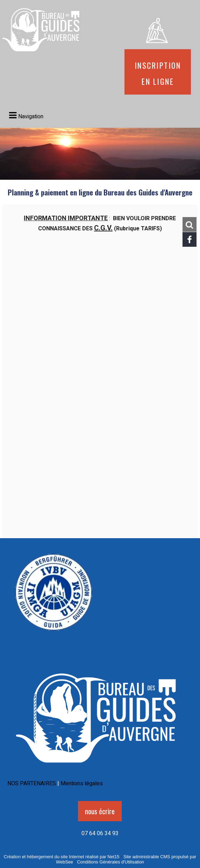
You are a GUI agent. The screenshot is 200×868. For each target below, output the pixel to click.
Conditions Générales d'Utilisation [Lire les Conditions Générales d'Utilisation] (110, 862)
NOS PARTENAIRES (32, 784)
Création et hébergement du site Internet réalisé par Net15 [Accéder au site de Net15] (62, 857)
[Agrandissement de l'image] (54, 636)
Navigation (31, 117)
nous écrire (100, 811)
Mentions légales (82, 784)
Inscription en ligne (158, 72)
